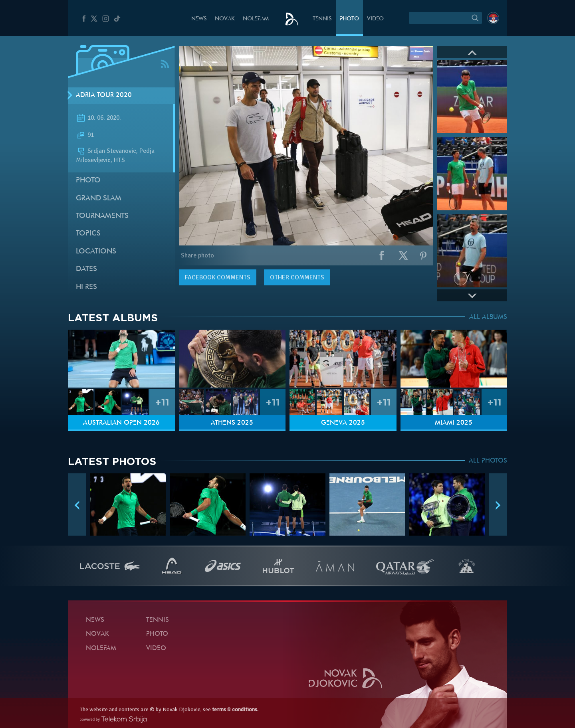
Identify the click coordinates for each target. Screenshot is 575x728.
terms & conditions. (235, 709)
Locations (96, 252)
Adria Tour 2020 (104, 95)
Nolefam (256, 19)
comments (218, 277)
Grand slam (99, 199)
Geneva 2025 (343, 423)
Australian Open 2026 (121, 423)
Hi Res (86, 287)
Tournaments (102, 216)
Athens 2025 (232, 423)
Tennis (322, 19)
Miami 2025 (454, 423)
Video (375, 19)
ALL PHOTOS (488, 461)
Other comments (297, 277)
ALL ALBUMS (488, 317)
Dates (86, 269)
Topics (88, 234)
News (199, 19)
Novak (225, 19)
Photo (349, 19)
